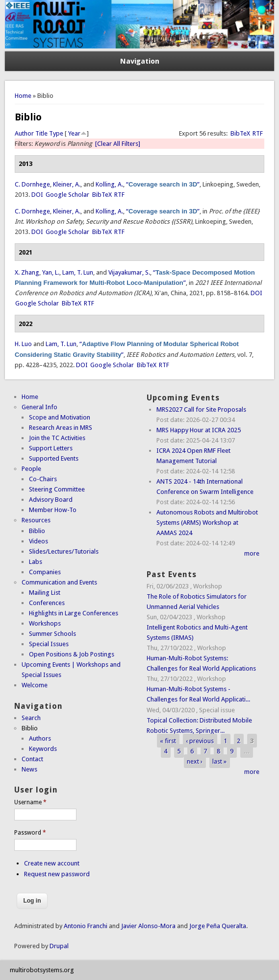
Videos (38, 541)
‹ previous (200, 741)
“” (163, 184)
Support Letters (51, 448)
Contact (32, 759)
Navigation (140, 61)
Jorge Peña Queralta (218, 926)
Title (41, 133)
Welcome (35, 685)
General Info (39, 407)
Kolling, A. (109, 184)
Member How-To (53, 510)
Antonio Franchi (86, 926)
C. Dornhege (32, 184)
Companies (45, 572)
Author (24, 133)
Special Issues (49, 644)
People (31, 469)
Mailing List (45, 593)
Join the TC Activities (57, 438)
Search (31, 718)
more (252, 553)
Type (56, 133)
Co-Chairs (43, 479)
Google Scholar (67, 195)
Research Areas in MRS (61, 428)
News (29, 769)
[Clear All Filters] (118, 144)
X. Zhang (27, 272)
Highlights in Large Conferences (74, 613)
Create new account (52, 863)
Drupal (59, 946)
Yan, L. (51, 272)
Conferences (47, 603)
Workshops (45, 623)
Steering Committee (57, 489)
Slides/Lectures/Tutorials (64, 551)
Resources (36, 520)
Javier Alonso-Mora (148, 926)
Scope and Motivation (60, 417)
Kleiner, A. (67, 184)
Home (23, 96)
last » (219, 761)
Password (30, 833)
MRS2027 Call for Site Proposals (201, 409)
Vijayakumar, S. (129, 272)
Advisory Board (51, 500)
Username (30, 802)
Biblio (37, 531)
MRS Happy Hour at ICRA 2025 (199, 430)
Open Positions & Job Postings (72, 654)
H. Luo (23, 344)
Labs (36, 562)
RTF (258, 133)
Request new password (57, 874)
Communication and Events (59, 582)
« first (168, 741)
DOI (37, 195)
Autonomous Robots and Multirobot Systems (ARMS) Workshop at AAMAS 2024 (207, 523)
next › (195, 761)
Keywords (43, 749)
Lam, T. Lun (78, 272)
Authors (40, 738)
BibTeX (240, 133)
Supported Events (54, 458)
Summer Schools (52, 634)
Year (74, 133)
